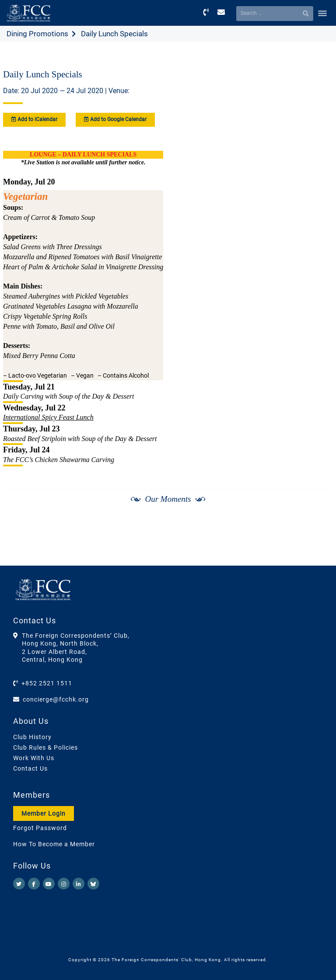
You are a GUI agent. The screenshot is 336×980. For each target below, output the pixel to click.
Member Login (44, 813)
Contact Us (30, 768)
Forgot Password (40, 828)
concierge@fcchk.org (56, 699)
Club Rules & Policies (45, 747)
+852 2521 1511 (47, 683)
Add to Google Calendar (115, 119)
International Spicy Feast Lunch (48, 417)
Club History (32, 737)
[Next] (317, 543)
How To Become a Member (54, 844)
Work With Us (34, 758)
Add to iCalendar (34, 119)
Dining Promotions (37, 34)
